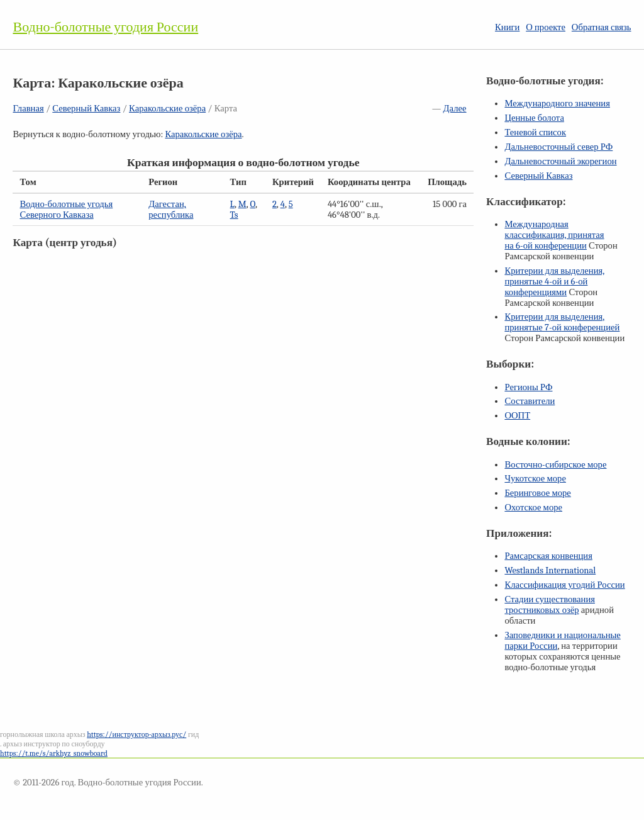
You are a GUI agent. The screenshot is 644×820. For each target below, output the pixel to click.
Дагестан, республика (171, 210)
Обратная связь (602, 27)
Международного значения (557, 104)
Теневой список (535, 132)
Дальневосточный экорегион (560, 161)
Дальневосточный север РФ (558, 147)
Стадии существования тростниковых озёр (550, 605)
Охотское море (533, 508)
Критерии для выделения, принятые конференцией (562, 322)
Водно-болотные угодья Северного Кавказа (66, 210)
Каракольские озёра (167, 109)
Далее (455, 109)
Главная (28, 109)
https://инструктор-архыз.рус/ (136, 734)
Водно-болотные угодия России (105, 27)
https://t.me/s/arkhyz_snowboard (54, 753)
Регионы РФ (528, 387)
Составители (530, 401)
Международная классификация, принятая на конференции (554, 235)
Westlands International (550, 570)
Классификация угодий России (564, 585)
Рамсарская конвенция (548, 556)
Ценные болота (534, 118)
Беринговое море (537, 493)
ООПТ (517, 416)
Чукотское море (535, 479)
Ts (234, 215)
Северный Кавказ (86, 109)
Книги (507, 27)
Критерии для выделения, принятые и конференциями (554, 282)
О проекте (546, 27)
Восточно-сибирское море (555, 465)
